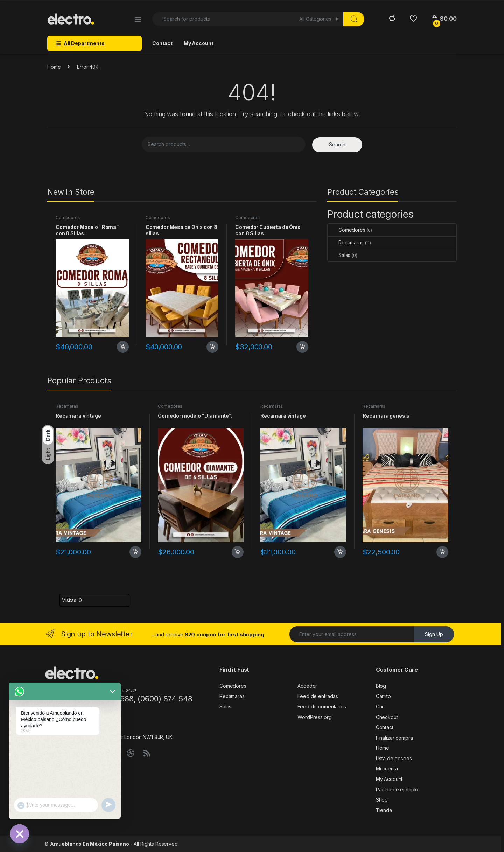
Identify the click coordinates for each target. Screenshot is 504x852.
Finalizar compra (394, 738)
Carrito (383, 696)
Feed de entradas (318, 696)
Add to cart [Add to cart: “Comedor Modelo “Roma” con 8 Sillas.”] (123, 347)
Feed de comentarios (322, 707)
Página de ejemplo (397, 790)
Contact (162, 43)
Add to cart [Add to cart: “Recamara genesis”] (442, 552)
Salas (339, 255)
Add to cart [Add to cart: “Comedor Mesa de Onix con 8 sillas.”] (212, 347)
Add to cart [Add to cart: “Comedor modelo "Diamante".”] (238, 552)
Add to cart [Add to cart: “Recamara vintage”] (135, 552)
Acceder (307, 686)
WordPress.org (314, 717)
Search (337, 144)
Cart (380, 707)
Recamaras (346, 242)
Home (54, 67)
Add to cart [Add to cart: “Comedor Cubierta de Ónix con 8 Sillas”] (302, 347)
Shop (382, 800)
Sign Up (434, 634)
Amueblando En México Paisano (90, 844)
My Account (199, 43)
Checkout (387, 717)
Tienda (384, 810)
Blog (381, 686)
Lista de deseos (394, 758)
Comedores (68, 218)
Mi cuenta (387, 769)
